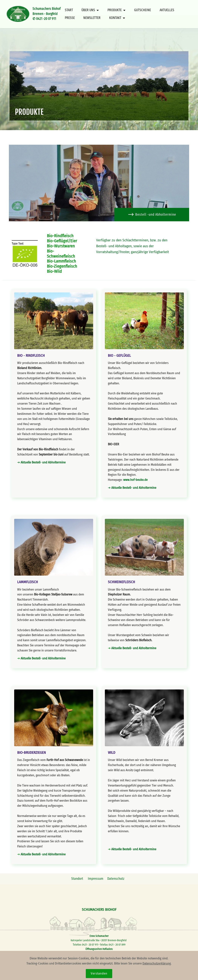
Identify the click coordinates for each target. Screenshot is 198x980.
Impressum (96, 879)
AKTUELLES (167, 10)
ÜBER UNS (88, 10)
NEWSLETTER (92, 18)
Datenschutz (116, 879)
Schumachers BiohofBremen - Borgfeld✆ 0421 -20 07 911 (46, 14)
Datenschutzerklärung (157, 971)
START (69, 10)
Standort (77, 879)
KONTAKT (115, 18)
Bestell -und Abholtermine (152, 215)
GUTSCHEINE (143, 10)
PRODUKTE (115, 10)
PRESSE (70, 18)
